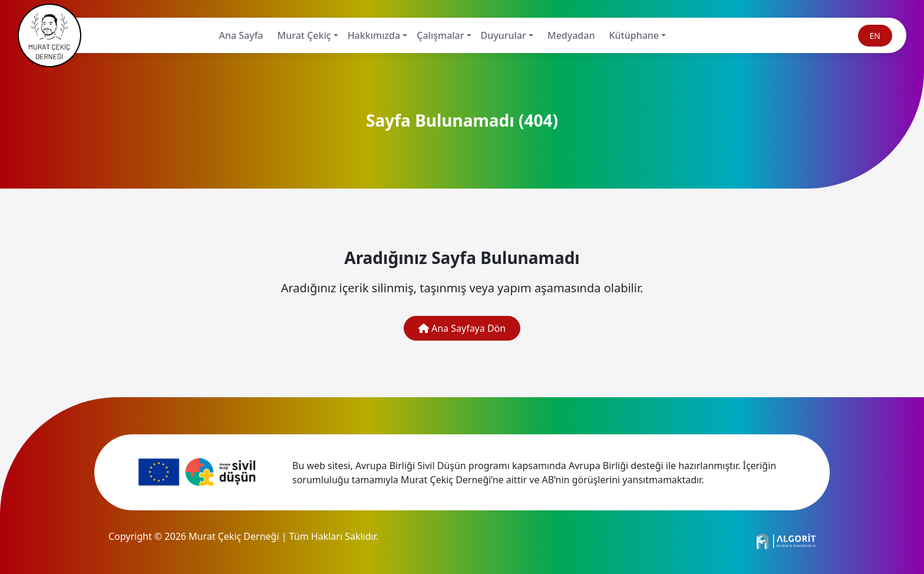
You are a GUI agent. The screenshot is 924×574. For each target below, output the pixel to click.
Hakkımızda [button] (374, 35)
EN (875, 36)
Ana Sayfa (241, 35)
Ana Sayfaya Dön (462, 328)
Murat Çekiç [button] (304, 35)
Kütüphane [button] (634, 35)
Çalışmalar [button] (440, 35)
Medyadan (571, 35)
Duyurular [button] (504, 35)
